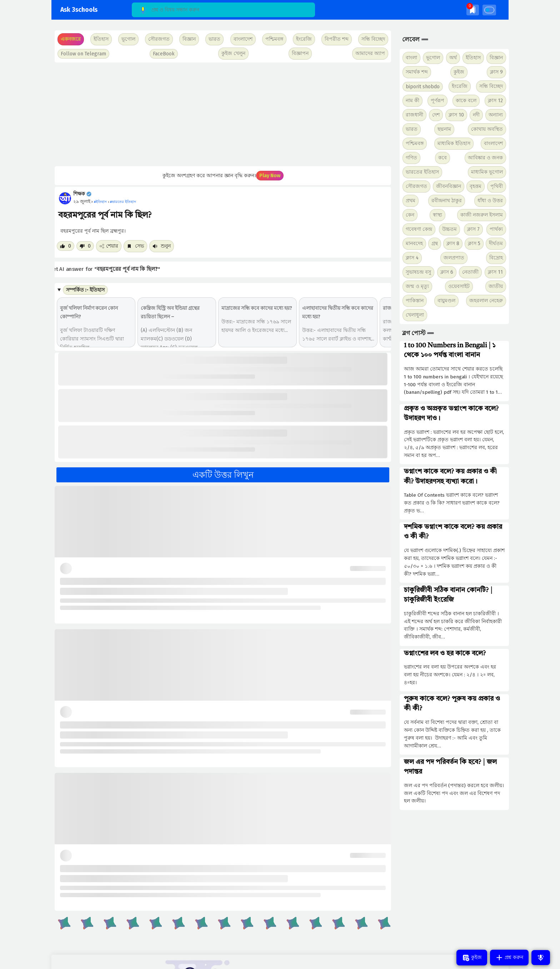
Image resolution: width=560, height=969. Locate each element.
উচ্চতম (449, 229)
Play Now (270, 176)
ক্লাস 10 (456, 115)
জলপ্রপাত (454, 258)
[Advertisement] (222, 114)
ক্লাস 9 (496, 72)
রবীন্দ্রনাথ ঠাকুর (447, 201)
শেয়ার (109, 246)
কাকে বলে (466, 101)
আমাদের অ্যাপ (370, 53)
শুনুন (162, 246)
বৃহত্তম (476, 186)
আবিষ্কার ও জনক (485, 158)
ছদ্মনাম (444, 129)
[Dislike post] (85, 246)
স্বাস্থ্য (437, 215)
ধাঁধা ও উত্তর (490, 201)
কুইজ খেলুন (233, 53)
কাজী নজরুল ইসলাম (482, 215)
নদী (476, 115)
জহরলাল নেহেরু (486, 301)
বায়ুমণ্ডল (446, 301)
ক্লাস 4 (412, 258)
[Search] (223, 10)
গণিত (411, 158)
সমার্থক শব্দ (417, 72)
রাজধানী (414, 115)
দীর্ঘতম (496, 244)
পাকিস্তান (415, 301)
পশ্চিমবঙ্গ (274, 39)
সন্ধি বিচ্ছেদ (373, 39)
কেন (410, 215)
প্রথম (411, 201)
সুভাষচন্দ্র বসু (418, 272)
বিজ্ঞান (496, 58)
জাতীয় (496, 286)
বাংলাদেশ (493, 143)
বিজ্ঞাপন (300, 53)
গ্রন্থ (435, 244)
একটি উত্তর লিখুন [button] (223, 475)
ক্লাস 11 (495, 272)
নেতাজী (470, 272)
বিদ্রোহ (496, 258)
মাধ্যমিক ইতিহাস (454, 143)
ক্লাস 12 (495, 101)
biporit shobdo (423, 87)
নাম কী (412, 101)
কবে (442, 158)
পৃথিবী (497, 186)
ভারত (412, 129)
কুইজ (459, 72)
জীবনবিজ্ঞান (449, 186)
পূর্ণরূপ (437, 101)
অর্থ (453, 58)
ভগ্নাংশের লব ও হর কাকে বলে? (445, 654)
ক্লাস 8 (453, 244)
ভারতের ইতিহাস (422, 172)
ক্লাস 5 (474, 244)
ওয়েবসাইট (459, 286)
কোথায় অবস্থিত (487, 129)
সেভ (135, 246)
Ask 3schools (79, 10)
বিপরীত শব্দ (337, 39)
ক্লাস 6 (447, 272)
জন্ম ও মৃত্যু (417, 286)
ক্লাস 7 (473, 229)
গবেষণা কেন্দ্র (419, 229)
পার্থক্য (496, 229)
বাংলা (411, 58)
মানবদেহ (414, 244)
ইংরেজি (304, 39)
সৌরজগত (416, 186)
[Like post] (66, 246)
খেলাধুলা (415, 315)
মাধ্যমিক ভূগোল (487, 172)
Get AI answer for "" (114, 269)
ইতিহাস (473, 58)
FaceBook (164, 54)
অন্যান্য (496, 115)
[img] (473, 10)
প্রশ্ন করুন (509, 958)
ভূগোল (433, 58)
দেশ (436, 115)
